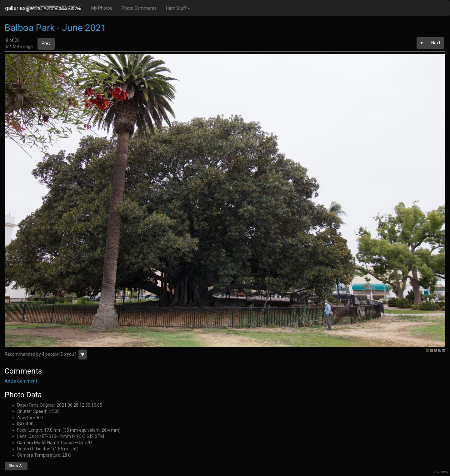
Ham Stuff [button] (178, 8)
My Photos (102, 8)
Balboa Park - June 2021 (55, 28)
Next (436, 43)
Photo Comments (139, 8)
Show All (16, 466)
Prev (46, 43)
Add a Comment (21, 381)
